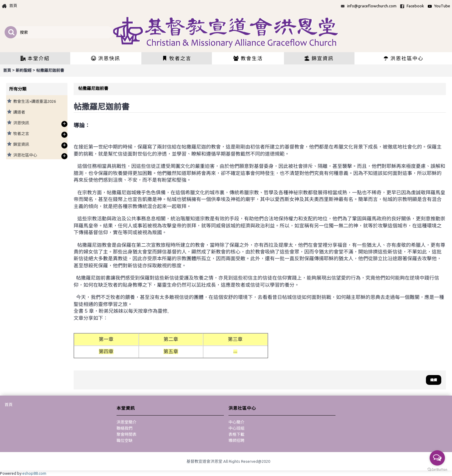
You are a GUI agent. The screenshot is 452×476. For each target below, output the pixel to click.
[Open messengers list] (437, 458)
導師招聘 (236, 440)
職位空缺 (124, 440)
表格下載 (236, 434)
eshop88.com (34, 473)
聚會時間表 (126, 434)
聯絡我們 (124, 428)
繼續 (434, 380)
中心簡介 (236, 422)
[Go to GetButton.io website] (437, 470)
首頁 (9, 404)
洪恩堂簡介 (126, 422)
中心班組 (236, 428)
